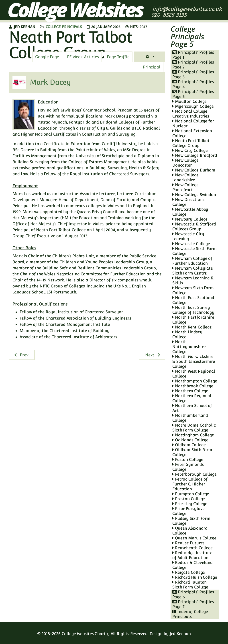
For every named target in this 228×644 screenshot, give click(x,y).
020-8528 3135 (170, 15)
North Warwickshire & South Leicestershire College (194, 361)
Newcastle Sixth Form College (194, 251)
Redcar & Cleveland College (192, 565)
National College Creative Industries (191, 114)
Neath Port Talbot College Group (191, 143)
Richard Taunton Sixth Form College (190, 585)
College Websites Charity (86, 634)
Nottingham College (193, 435)
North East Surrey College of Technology (193, 310)
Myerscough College (193, 106)
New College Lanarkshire (185, 177)
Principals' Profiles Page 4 (193, 84)
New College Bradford (195, 155)
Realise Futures (188, 543)
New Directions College (188, 202)
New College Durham (194, 170)
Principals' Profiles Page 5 (193, 94)
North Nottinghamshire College (189, 347)
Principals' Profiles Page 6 (193, 594)
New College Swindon (194, 195)
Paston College (188, 459)
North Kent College (192, 327)
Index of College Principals (190, 614)
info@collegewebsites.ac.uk (187, 9)
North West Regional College (194, 374)
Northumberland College (190, 418)
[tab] (118, 57)
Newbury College (190, 219)
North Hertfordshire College (193, 320)
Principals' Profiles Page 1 (193, 55)
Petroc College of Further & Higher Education (190, 484)
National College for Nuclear (193, 123)
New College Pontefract (185, 187)
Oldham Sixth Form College (192, 452)
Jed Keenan (180, 634)
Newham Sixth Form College (193, 290)
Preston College (189, 499)
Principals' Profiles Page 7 (193, 604)
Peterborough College (194, 474)
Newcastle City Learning (188, 236)
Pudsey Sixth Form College (191, 521)
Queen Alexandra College (190, 531)
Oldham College (189, 445)
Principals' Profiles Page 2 (193, 65)
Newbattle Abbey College (190, 212)
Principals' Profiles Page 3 (193, 74)
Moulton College (189, 101)
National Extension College (192, 133)
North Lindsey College (187, 334)
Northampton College (195, 381)
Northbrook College (193, 386)
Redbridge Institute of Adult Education (192, 555)
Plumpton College (191, 494)
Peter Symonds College (188, 467)
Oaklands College (190, 440)
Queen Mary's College (194, 538)
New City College (190, 150)
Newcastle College (191, 244)
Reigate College (189, 572)
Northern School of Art (192, 408)
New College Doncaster (185, 163)
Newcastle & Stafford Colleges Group (194, 226)
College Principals (64, 27)
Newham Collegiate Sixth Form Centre (193, 271)
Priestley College (190, 504)
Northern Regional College (192, 398)
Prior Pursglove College (188, 511)
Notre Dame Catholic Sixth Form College (194, 428)
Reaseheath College (192, 548)
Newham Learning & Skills (193, 280)
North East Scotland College (193, 300)
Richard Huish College (195, 577)
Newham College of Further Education (192, 261)
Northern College (190, 391)
